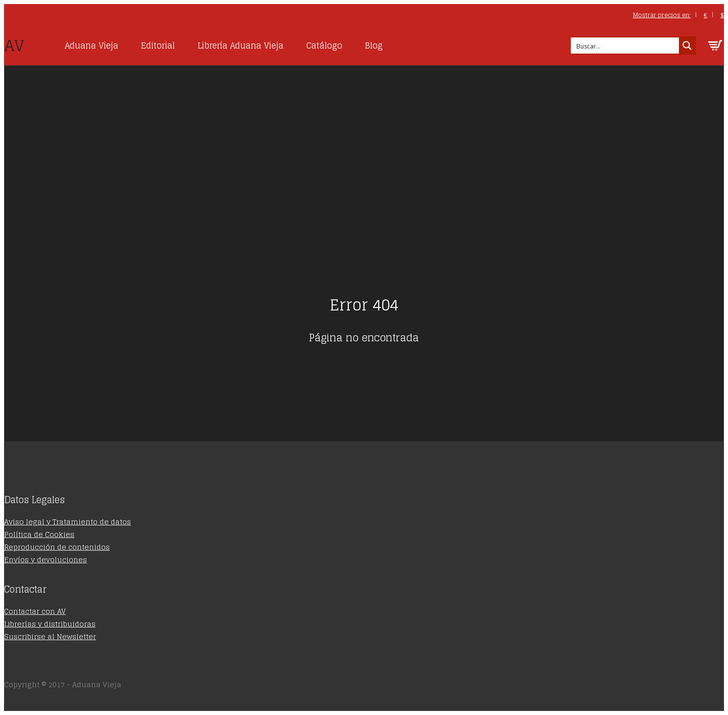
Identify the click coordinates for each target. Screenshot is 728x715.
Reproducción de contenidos (57, 547)
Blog (374, 46)
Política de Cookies (39, 534)
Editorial (158, 46)
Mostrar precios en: (662, 15)
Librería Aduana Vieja (241, 46)
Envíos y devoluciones (45, 560)
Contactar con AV (35, 611)
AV (14, 46)
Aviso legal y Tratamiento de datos (67, 522)
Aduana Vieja (92, 46)
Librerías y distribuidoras (50, 624)
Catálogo (324, 46)
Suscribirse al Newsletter (50, 636)
